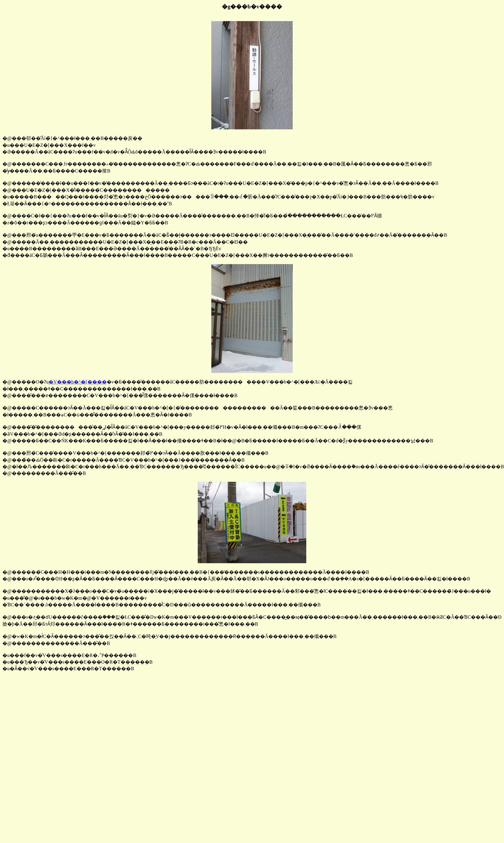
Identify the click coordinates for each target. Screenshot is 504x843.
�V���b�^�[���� (77, 382)
